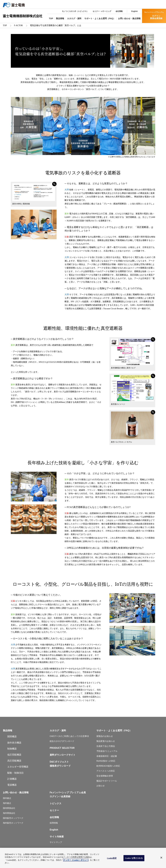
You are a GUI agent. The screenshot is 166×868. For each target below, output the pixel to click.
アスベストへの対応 (106, 770)
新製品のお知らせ (105, 736)
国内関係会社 (9, 808)
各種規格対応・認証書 (107, 756)
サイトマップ (56, 842)
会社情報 (119, 11)
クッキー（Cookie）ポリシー (76, 860)
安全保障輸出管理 (105, 775)
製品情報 (8, 730)
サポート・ (102, 730)
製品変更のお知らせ (106, 741)
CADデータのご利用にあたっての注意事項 (69, 736)
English (135, 11)
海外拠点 (7, 803)
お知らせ (101, 785)
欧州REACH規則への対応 (108, 765)
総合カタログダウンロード (62, 741)
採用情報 (54, 822)
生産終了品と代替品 (106, 746)
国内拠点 (7, 798)
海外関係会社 (9, 813)
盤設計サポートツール (107, 780)
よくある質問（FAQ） (120, 730)
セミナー (54, 810)
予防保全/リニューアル (107, 751)
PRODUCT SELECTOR (62, 748)
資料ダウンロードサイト (63, 754)
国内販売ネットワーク (13, 817)
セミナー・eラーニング (102, 11)
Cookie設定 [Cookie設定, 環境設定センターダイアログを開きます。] (112, 858)
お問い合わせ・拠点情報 (16, 792)
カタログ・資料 (58, 730)
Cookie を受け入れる (134, 858)
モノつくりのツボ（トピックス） (75, 11)
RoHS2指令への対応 (106, 760)
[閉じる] (161, 858)
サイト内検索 (57, 836)
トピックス (56, 803)
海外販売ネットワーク (13, 822)
